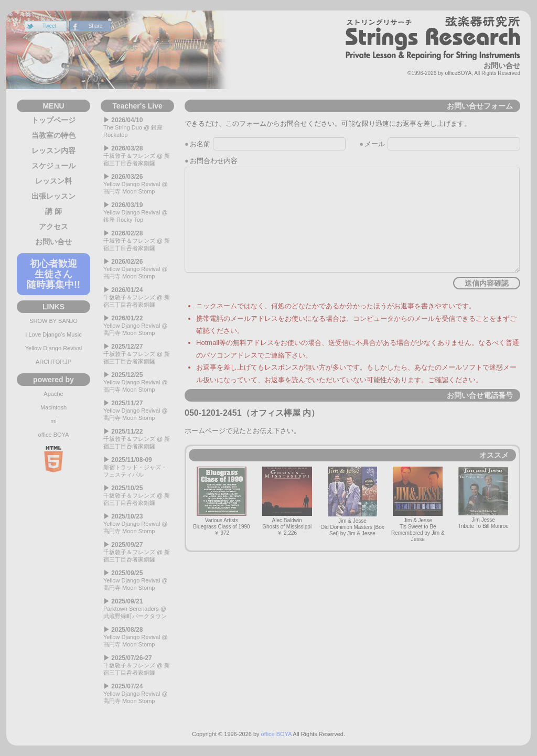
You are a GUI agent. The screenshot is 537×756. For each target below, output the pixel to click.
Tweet (50, 26)
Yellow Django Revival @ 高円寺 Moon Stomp (137, 184)
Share (96, 26)
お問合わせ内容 (214, 161)
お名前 (200, 144)
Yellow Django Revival (53, 348)
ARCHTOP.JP (53, 362)
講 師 (53, 211)
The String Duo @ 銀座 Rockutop (137, 127)
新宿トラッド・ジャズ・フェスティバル (137, 467)
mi (53, 421)
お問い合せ (53, 242)
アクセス (53, 226)
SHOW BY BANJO (53, 321)
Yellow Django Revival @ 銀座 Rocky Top (137, 212)
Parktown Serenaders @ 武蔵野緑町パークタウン (137, 608)
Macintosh (53, 407)
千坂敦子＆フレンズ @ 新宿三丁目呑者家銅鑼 (137, 155)
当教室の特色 (53, 135)
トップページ (53, 120)
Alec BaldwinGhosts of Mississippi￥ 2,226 (287, 501)
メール (375, 144)
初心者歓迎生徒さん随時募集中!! (53, 274)
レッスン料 (53, 181)
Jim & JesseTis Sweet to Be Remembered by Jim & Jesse (418, 505)
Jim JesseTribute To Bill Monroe (483, 498)
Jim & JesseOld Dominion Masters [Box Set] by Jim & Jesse (352, 501)
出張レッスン (53, 196)
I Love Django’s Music (53, 334)
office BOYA (54, 435)
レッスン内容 (53, 150)
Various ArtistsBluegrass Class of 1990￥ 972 (221, 501)
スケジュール (53, 166)
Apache (53, 394)
